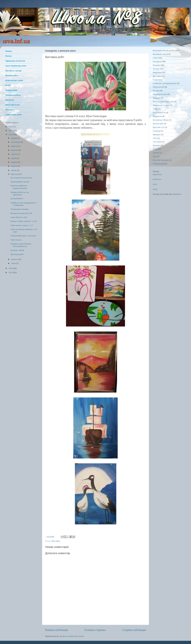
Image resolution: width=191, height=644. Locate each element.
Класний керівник (161, 160)
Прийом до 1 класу (161, 105)
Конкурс (156, 65)
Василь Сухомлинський (163, 102)
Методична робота (13, 95)
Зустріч (156, 69)
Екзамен (156, 145)
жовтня (14, 146)
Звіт (155, 156)
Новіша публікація (56, 630)
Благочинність (159, 113)
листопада (16, 142)
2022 (11, 127)
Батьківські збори (161, 120)
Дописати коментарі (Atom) (72, 636)
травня (14, 166)
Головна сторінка (95, 630)
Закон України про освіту (16, 66)
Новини (9, 51)
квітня (14, 170)
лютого (14, 259)
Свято (155, 58)
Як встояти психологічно (21, 178)
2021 (11, 131)
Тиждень (157, 98)
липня (14, 158)
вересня (15, 150)
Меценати (9, 110)
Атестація (157, 142)
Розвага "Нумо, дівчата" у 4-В (24, 221)
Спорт (155, 80)
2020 (11, 134)
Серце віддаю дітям (13, 115)
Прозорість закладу (13, 71)
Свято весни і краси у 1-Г (22, 225)
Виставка (56, 541)
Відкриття (157, 116)
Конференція (158, 164)
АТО (155, 138)
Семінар (156, 131)
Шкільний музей (12, 105)
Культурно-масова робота (164, 50)
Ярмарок (157, 134)
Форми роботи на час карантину (20, 193)
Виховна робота (12, 76)
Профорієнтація (160, 94)
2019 (11, 268)
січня (14, 263)
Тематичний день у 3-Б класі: (23, 236)
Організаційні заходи (20, 182)
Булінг (8, 85)
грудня (14, 138)
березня (15, 174)
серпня (14, 154)
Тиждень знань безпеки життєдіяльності (21, 245)
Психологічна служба (14, 80)
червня (14, 162)
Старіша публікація (134, 630)
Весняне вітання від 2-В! (21, 213)
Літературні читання (20, 209)
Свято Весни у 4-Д (19, 217)
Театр (155, 149)
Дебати (156, 153)
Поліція (156, 91)
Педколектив (158, 87)
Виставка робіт (17, 254)
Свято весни (16, 240)
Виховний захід (160, 54)
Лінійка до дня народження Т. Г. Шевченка (24, 204)
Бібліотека (10, 100)
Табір (155, 109)
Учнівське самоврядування (165, 83)
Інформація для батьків (15, 61)
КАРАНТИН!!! (17, 199)
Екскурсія (157, 61)
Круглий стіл (158, 127)
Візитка (9, 56)
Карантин (157, 72)
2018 (11, 272)
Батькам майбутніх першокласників (19, 187)
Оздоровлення (11, 90)
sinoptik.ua (177, 194)
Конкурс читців (17, 250)
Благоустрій (158, 124)
